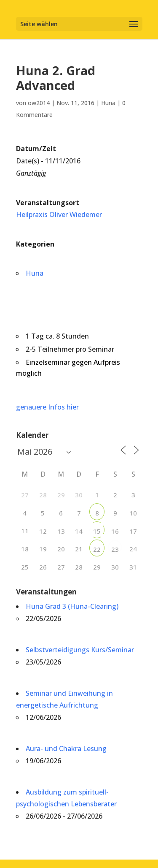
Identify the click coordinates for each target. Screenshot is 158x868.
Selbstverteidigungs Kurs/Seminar (80, 650)
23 (115, 549)
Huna (108, 103)
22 (97, 549)
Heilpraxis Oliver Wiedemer (59, 214)
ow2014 (39, 103)
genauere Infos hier (47, 407)
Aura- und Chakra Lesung (66, 749)
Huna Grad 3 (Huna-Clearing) (72, 606)
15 (97, 531)
